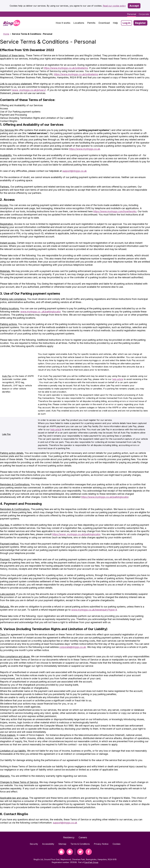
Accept (134, 6)
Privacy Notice (101, 844)
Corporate (144, 14)
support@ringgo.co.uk (75, 171)
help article (118, 379)
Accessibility (48, 844)
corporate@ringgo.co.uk (73, 647)
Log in (127, 23)
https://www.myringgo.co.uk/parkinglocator (105, 497)
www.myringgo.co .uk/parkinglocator (41, 312)
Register (140, 23)
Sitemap (62, 844)
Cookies (117, 844)
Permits (91, 23)
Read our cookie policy (114, 6)
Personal (132, 14)
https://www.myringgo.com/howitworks (115, 211)
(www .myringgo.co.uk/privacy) (29, 90)
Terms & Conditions (80, 844)
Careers (83, 837)
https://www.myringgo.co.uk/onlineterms (66, 68)
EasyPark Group (91, 862)
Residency (69, 837)
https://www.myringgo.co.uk (85, 149)
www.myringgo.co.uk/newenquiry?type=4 (94, 610)
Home (6, 34)
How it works (63, 23)
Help (115, 23)
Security (34, 844)
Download (104, 23)
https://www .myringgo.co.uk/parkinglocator (76, 534)
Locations (79, 23)
